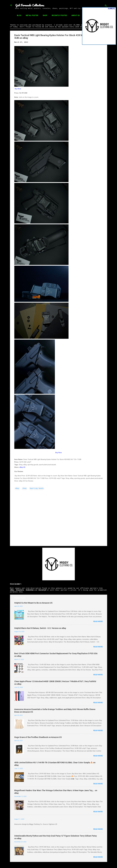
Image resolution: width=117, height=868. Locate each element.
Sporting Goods (37, 488)
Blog (19, 15)
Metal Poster (32, 15)
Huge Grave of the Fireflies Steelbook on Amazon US (38, 737)
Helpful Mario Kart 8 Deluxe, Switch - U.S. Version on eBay (40, 628)
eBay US (22, 467)
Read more (98, 621)
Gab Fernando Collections (30, 5)
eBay (17, 488)
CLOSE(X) (111, 9)
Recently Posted (59, 15)
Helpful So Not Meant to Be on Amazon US (33, 603)
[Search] (106, 6)
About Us (76, 15)
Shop (45, 15)
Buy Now (18, 89)
